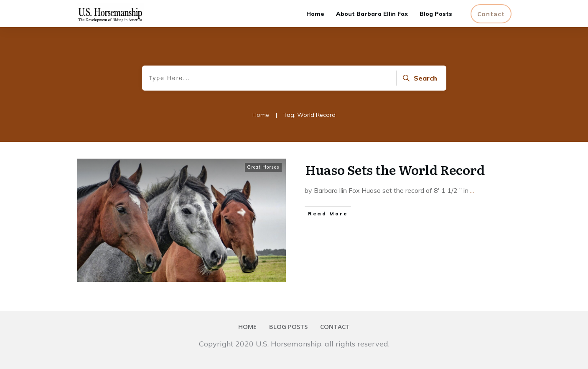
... (472, 190)
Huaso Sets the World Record (395, 169)
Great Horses (263, 167)
